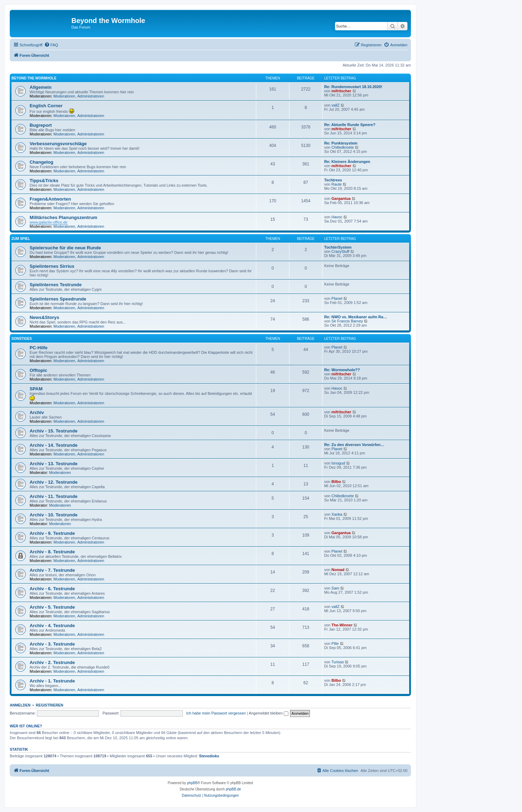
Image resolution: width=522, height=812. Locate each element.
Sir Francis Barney (347, 321)
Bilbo (336, 482)
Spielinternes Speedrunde (58, 299)
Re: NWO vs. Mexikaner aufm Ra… (356, 317)
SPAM (36, 389)
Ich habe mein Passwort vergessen (216, 713)
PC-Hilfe (38, 348)
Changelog (41, 162)
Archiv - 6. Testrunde (52, 589)
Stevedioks (209, 756)
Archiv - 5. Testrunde (52, 607)
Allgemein (41, 87)
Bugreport (41, 125)
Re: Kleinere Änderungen (347, 162)
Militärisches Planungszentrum (63, 217)
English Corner (46, 106)
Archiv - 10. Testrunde (54, 515)
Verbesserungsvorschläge (58, 144)
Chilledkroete (343, 147)
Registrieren (50, 705)
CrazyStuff (340, 251)
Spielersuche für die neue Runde (65, 248)
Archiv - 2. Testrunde (52, 662)
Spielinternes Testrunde (56, 285)
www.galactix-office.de (49, 222)
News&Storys (44, 317)
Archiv (37, 412)
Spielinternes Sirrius (52, 266)
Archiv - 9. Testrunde (52, 533)
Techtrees (333, 180)
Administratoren (91, 96)
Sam (336, 588)
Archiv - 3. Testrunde (52, 644)
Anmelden (20, 705)
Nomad (338, 570)
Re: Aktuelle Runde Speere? (350, 125)
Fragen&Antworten (50, 199)
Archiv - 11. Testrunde (54, 496)
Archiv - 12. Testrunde (54, 482)
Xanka (337, 514)
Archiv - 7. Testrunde (52, 570)
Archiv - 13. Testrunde (54, 464)
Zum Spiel (21, 239)
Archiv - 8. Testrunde (52, 552)
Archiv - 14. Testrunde (54, 445)
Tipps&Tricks (44, 181)
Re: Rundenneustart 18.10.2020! (353, 87)
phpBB (192, 783)
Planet (337, 298)
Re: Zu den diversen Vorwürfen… (354, 445)
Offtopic (38, 370)
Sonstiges (22, 339)
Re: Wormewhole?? (342, 370)
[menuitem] (51, 45)
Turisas (338, 662)
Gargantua (341, 198)
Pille (335, 643)
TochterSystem (338, 247)
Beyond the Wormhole (34, 78)
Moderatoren (64, 96)
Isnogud (338, 463)
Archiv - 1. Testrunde (52, 681)
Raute (337, 184)
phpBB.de (233, 789)
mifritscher (341, 91)
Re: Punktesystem (341, 143)
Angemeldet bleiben (268, 713)
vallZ (336, 105)
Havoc (337, 217)
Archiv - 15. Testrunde (54, 431)
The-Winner (342, 625)
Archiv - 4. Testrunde (52, 626)
